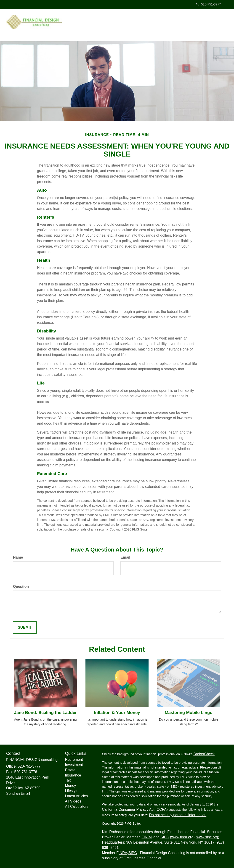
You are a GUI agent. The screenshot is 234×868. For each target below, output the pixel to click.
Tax (68, 779)
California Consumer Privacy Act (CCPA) (135, 808)
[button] (162, 24)
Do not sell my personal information (178, 814)
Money (71, 784)
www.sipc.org (207, 836)
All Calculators (77, 805)
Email (125, 556)
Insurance (73, 774)
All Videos (73, 800)
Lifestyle (72, 789)
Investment (74, 763)
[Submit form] (25, 626)
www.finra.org (182, 836)
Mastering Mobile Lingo (189, 711)
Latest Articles (77, 795)
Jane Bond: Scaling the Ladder (45, 711)
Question (21, 585)
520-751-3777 (209, 4)
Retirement (74, 758)
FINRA (147, 836)
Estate (70, 769)
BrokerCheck (204, 753)
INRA (123, 851)
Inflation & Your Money (117, 711)
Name (18, 556)
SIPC (165, 836)
